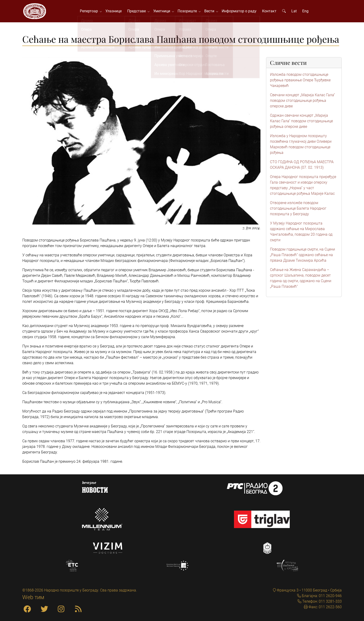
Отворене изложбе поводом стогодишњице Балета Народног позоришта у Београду (298, 209)
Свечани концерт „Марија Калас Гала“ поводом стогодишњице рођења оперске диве (302, 101)
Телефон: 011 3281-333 (322, 601)
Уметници (163, 12)
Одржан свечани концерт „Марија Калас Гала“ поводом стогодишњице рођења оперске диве (301, 122)
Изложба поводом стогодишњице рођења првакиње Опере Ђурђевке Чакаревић (300, 81)
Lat (295, 12)
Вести (211, 12)
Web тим (33, 597)
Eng (306, 12)
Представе (138, 12)
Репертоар (91, 12)
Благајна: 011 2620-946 (321, 596)
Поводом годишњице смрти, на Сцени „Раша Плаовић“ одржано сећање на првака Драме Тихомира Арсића (302, 256)
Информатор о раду (240, 12)
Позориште (189, 12)
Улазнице (114, 12)
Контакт (270, 12)
